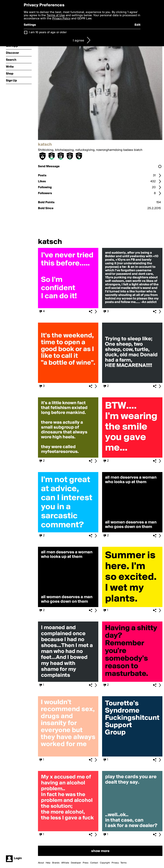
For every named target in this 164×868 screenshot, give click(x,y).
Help (48, 863)
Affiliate (65, 863)
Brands (56, 863)
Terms (124, 863)
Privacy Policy (61, 19)
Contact (94, 863)
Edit (137, 25)
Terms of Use (56, 15)
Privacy (115, 863)
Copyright (105, 863)
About (41, 863)
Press (86, 863)
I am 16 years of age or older (48, 32)
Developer (76, 863)
